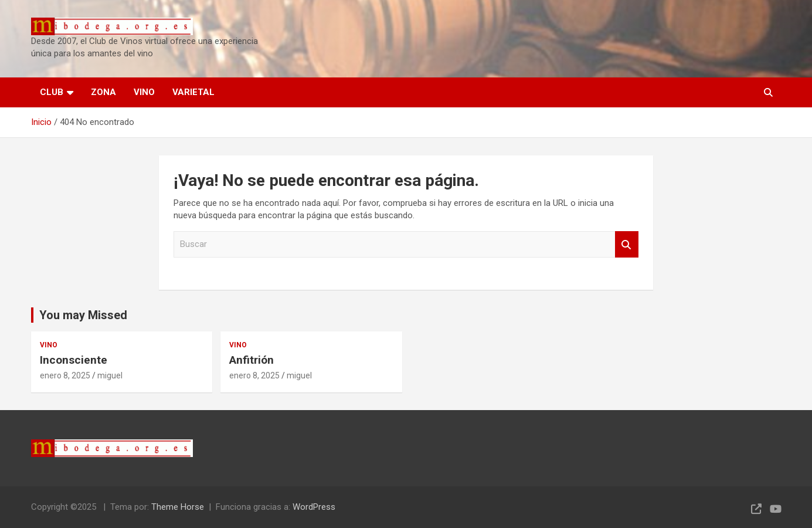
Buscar (627, 244)
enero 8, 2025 (65, 375)
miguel (110, 375)
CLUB (52, 92)
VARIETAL (193, 92)
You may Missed (83, 315)
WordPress (314, 507)
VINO (144, 92)
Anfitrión (252, 360)
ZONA (103, 92)
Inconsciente (74, 360)
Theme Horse (178, 507)
